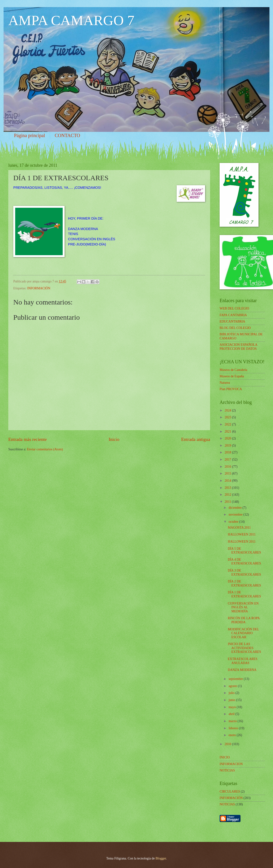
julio (232, 693)
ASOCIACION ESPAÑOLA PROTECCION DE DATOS (238, 347)
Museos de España (232, 376)
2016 (228, 467)
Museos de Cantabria (233, 370)
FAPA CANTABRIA (233, 315)
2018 (228, 452)
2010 (228, 744)
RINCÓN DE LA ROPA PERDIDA (244, 620)
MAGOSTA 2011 (239, 528)
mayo (233, 707)
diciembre (236, 508)
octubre (234, 522)
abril (232, 714)
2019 (228, 446)
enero (233, 735)
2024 (228, 410)
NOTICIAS (227, 804)
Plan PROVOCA (231, 389)
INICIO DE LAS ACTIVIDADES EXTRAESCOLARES (244, 648)
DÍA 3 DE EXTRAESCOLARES (244, 573)
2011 (228, 502)
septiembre (236, 679)
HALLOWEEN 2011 (242, 534)
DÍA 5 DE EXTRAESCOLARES (244, 551)
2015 (228, 473)
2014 (228, 481)
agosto (233, 686)
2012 (228, 495)
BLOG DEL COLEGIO (235, 328)
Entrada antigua (196, 439)
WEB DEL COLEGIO (234, 308)
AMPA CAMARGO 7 (71, 20)
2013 (228, 488)
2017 (228, 459)
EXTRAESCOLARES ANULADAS (242, 661)
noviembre (236, 515)
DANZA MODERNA (242, 670)
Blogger (161, 858)
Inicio (114, 439)
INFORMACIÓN (39, 288)
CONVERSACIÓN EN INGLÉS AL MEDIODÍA (243, 607)
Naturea (225, 383)
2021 (228, 432)
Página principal (30, 135)
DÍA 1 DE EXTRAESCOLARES (244, 594)
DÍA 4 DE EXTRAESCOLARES (244, 562)
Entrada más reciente (28, 439)
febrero (234, 728)
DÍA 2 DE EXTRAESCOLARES (244, 583)
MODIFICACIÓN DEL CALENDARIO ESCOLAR (243, 633)
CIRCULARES (230, 792)
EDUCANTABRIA (232, 321)
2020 (228, 438)
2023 (228, 417)
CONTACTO (68, 135)
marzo (233, 721)
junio (232, 700)
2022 (228, 424)
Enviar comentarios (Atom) (45, 449)
